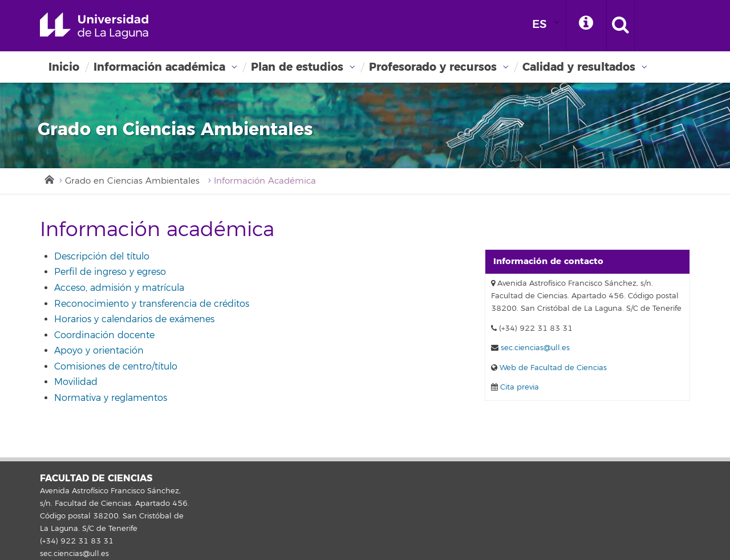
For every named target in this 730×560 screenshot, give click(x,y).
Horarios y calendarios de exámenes (134, 319)
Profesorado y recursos (433, 67)
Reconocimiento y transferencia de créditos (152, 304)
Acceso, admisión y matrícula (119, 288)
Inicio (64, 67)
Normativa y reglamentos (111, 398)
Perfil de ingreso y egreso (110, 272)
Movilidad (76, 382)
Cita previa (518, 387)
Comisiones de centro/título (116, 367)
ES (540, 24)
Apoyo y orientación (99, 351)
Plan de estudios (297, 67)
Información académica (159, 67)
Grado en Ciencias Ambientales (132, 181)
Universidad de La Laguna (94, 26)
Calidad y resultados (579, 67)
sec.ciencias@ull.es (535, 348)
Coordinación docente (104, 335)
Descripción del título (102, 257)
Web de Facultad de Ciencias (552, 368)
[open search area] (620, 26)
